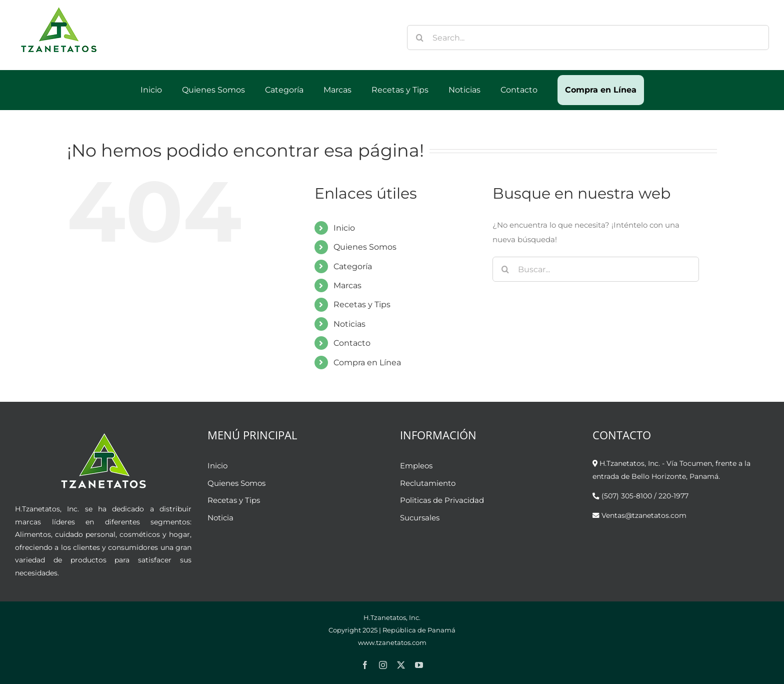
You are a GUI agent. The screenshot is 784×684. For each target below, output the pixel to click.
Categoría (353, 266)
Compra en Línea (367, 363)
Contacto (352, 343)
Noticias (349, 324)
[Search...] (588, 38)
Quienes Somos (365, 247)
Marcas (347, 285)
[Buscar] (419, 38)
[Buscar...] (596, 269)
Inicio (344, 228)
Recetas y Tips (362, 304)
